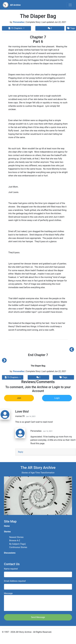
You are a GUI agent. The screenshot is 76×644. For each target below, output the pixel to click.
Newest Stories (16, 537)
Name (11, 569)
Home (7, 526)
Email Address (15, 581)
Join (19, 398)
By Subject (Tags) (17, 544)
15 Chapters (16, 28)
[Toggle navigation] (70, 5)
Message (38, 602)
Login (57, 398)
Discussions (10, 553)
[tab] (46, 452)
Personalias (19, 22)
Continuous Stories (18, 547)
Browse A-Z (15, 540)
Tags (63, 377)
